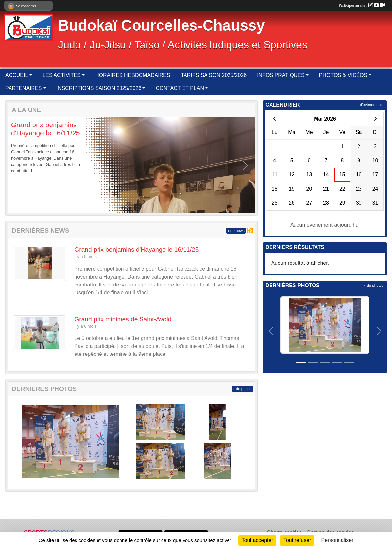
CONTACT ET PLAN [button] (180, 88)
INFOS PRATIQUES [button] (281, 75)
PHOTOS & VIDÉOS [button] (343, 75)
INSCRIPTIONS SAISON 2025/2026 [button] (99, 88)
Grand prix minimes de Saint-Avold (123, 319)
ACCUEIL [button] (17, 75)
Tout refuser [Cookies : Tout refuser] (297, 540)
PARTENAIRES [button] (23, 88)
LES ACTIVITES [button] (61, 75)
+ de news (236, 231)
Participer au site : (362, 5)
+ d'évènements (370, 105)
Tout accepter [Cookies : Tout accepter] (257, 540)
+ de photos (243, 389)
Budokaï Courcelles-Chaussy (162, 25)
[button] (18, 165)
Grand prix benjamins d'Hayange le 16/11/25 (136, 250)
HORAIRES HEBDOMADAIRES (133, 75)
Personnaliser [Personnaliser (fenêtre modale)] (338, 540)
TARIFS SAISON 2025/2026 (214, 75)
